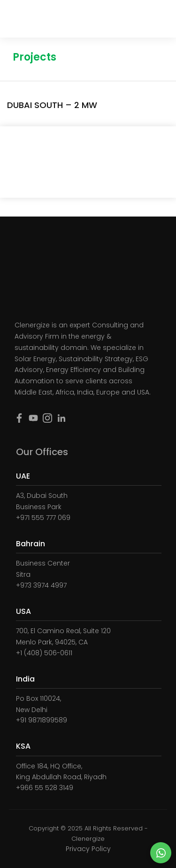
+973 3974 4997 (41, 585)
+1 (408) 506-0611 (44, 653)
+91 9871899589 (42, 720)
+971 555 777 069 (43, 518)
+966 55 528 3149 (45, 788)
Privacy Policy (88, 849)
